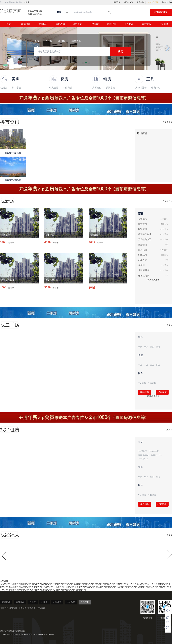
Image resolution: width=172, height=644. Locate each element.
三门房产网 (153, 584)
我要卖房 (145, 392)
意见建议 (32, 608)
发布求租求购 (167, 2)
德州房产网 (81, 590)
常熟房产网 (80, 587)
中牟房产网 (68, 584)
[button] (5, 48)
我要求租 (111, 88)
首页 (9, 24)
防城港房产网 (69, 590)
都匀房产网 (131, 584)
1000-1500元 (144, 455)
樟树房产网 (132, 587)
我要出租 (97, 88)
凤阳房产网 (58, 590)
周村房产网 (121, 584)
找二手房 (16, 88)
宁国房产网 (69, 587)
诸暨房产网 (122, 587)
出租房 (44, 602)
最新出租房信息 (35, 14)
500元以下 (143, 451)
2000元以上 (143, 459)
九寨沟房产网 (36, 590)
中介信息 (163, 24)
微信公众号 (129, 2)
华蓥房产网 (58, 584)
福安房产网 (142, 584)
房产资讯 (146, 24)
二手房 (33, 602)
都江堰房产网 (15, 587)
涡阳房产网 (110, 584)
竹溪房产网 (90, 587)
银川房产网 (143, 587)
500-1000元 (154, 451)
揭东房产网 (100, 584)
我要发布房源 (161, 12)
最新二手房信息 (35, 11)
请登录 (27, 2)
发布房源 (85, 602)
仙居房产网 (26, 584)
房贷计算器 (141, 88)
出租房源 (77, 24)
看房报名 (43, 24)
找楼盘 (4, 88)
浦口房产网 (48, 587)
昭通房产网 (111, 587)
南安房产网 (153, 587)
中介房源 (68, 88)
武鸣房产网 (37, 584)
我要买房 (162, 392)
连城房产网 (11, 11)
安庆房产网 (5, 584)
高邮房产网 (79, 584)
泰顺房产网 (37, 587)
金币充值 (22, 608)
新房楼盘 (26, 24)
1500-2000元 (156, 455)
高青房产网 (47, 590)
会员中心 (140, 2)
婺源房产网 (89, 584)
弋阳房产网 (164, 587)
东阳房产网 (16, 584)
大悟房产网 (163, 584)
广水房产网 (59, 587)
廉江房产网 (101, 587)
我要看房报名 (153, 280)
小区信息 (129, 24)
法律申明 (4, 608)
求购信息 (95, 24)
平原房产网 (24, 590)
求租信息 (112, 24)
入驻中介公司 (153, 2)
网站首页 (117, 2)
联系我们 (41, 608)
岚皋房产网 (26, 587)
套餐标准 (13, 608)
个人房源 (54, 88)
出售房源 (60, 24)
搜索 (120, 52)
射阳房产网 (14, 590)
